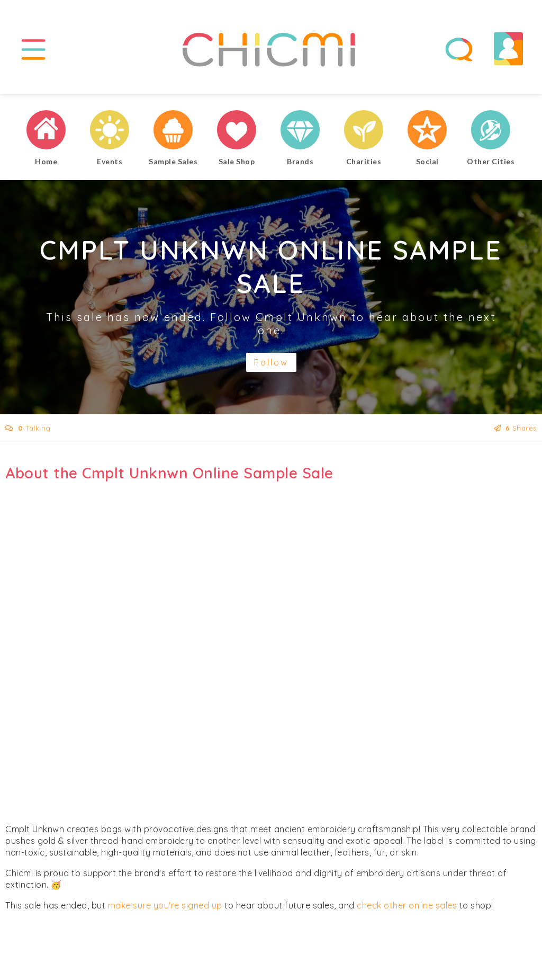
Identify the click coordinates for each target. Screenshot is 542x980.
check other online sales (407, 905)
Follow (271, 362)
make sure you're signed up (165, 905)
